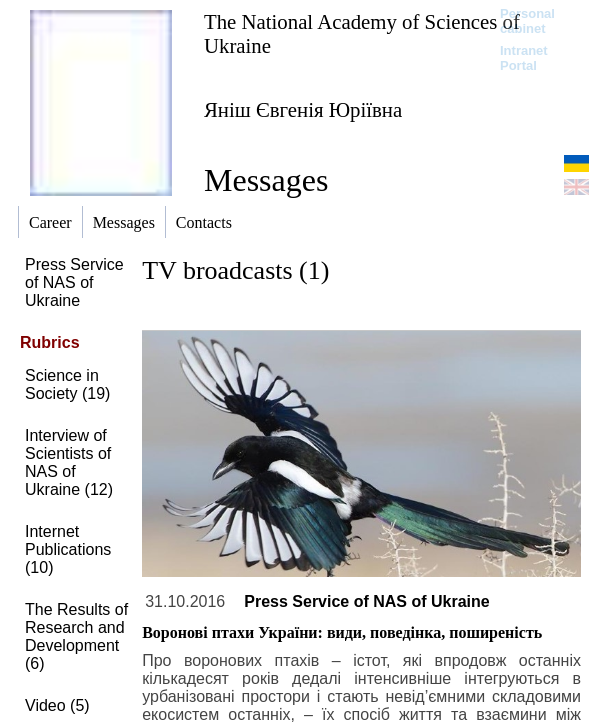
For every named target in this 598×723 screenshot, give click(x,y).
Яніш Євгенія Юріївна (303, 109)
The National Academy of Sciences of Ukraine (362, 33)
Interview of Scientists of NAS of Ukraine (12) (69, 462)
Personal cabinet (527, 21)
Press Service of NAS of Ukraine (74, 282)
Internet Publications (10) (68, 549)
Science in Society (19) (67, 384)
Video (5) (57, 705)
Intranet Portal (524, 58)
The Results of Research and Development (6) (76, 636)
